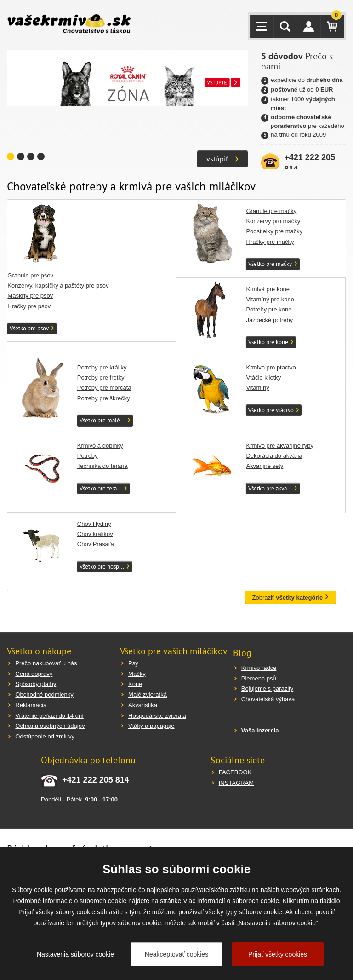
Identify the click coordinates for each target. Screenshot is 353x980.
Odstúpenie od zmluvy (45, 736)
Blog (242, 653)
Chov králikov (95, 534)
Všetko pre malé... (102, 420)
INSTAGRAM (236, 783)
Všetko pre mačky (270, 264)
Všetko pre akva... (270, 488)
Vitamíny (257, 388)
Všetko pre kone (268, 342)
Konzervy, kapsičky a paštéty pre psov (58, 285)
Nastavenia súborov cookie (75, 954)
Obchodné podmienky (44, 695)
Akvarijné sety (265, 466)
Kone (135, 684)
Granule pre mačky (271, 211)
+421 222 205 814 (96, 780)
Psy (133, 663)
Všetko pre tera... (101, 488)
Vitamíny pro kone (270, 299)
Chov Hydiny (94, 524)
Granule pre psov (30, 275)
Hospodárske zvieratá (157, 716)
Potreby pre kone (269, 309)
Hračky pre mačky (270, 242)
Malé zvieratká (148, 695)
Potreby (88, 456)
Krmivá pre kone (268, 289)
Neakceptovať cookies (176, 954)
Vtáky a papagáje (151, 726)
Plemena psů (259, 678)
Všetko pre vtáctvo (271, 410)
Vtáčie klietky (263, 378)
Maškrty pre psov (30, 296)
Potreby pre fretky (101, 378)
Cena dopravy (34, 674)
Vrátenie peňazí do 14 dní (49, 716)
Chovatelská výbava (268, 699)
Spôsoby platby (36, 684)
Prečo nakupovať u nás (46, 663)
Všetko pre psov (29, 328)
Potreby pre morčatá (104, 388)
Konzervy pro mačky (273, 221)
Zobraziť (288, 597)
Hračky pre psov (29, 306)
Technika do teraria (102, 466)
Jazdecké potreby (269, 320)
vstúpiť (217, 159)
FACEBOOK (235, 772)
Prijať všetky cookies (278, 954)
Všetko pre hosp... (102, 567)
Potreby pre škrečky (104, 398)
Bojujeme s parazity (267, 689)
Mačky (137, 674)
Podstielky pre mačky (274, 231)
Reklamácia (31, 705)
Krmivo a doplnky (100, 446)
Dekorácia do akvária (274, 456)
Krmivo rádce (259, 668)
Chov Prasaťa (96, 544)
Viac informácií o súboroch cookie (231, 901)
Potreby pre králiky (102, 367)
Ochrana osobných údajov (50, 726)
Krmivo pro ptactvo (271, 367)
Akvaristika (143, 705)
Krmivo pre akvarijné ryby (280, 446)
